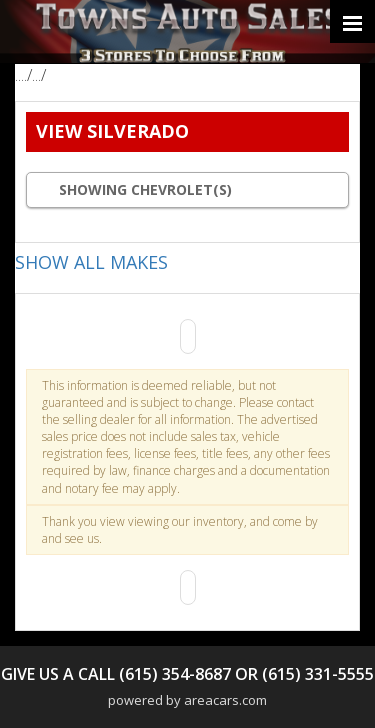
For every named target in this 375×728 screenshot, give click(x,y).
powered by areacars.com (187, 700)
